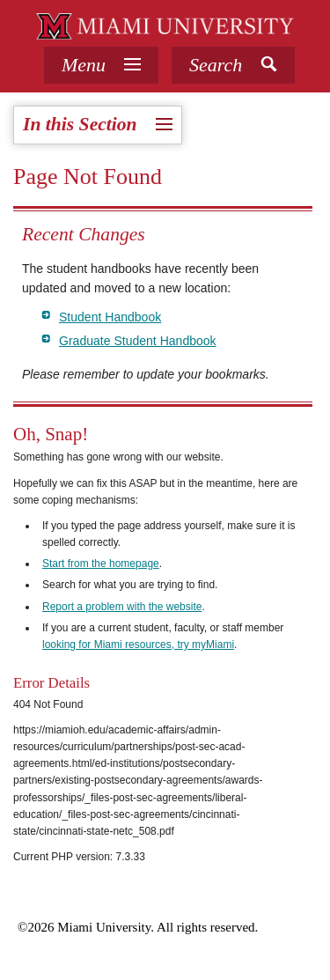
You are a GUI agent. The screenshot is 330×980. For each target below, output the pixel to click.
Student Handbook (110, 317)
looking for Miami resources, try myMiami (138, 645)
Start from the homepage (101, 564)
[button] (233, 65)
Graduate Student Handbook (138, 341)
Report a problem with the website (122, 607)
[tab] (101, 65)
